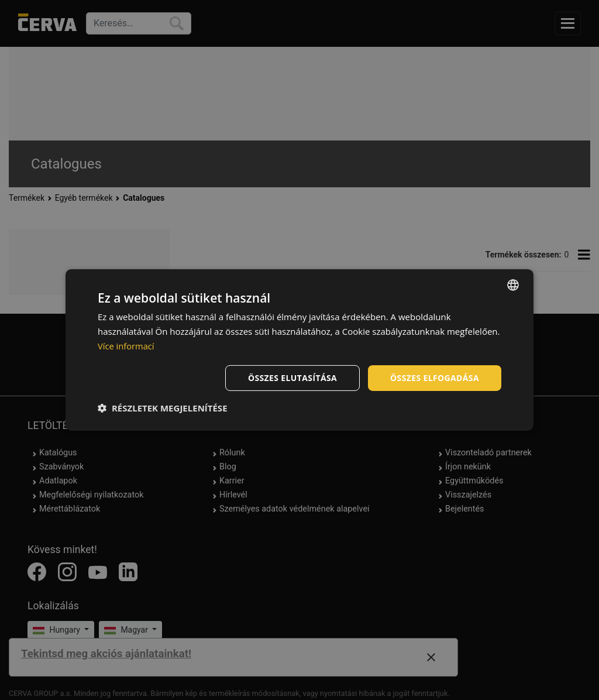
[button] (163, 408)
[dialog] (299, 350)
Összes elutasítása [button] (292, 377)
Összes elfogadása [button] (435, 377)
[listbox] (513, 285)
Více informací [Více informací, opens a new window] (127, 346)
